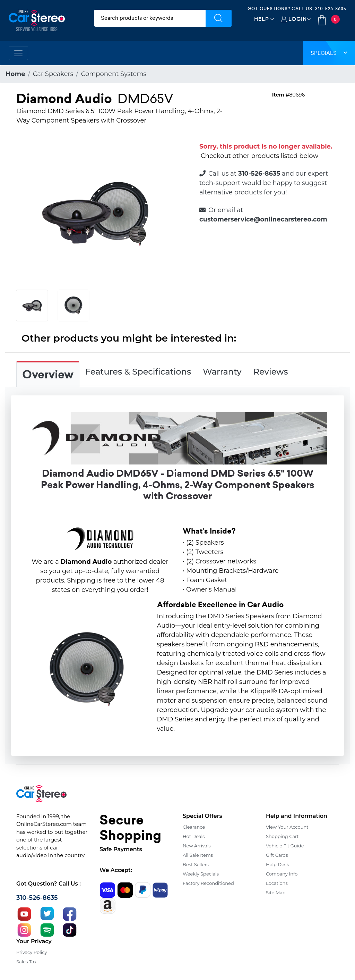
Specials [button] (329, 53)
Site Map (276, 893)
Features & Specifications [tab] (138, 372)
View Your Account (287, 827)
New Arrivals (197, 846)
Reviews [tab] (271, 372)
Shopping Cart (282, 836)
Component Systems (114, 74)
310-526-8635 (331, 9)
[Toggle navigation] (18, 53)
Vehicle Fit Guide (285, 846)
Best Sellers (196, 864)
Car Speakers (53, 74)
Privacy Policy (32, 952)
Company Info (282, 874)
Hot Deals (194, 836)
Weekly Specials (201, 874)
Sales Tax (26, 962)
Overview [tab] (48, 375)
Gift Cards (277, 855)
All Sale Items (198, 855)
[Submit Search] (219, 18)
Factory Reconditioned (208, 883)
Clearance (194, 827)
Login (298, 19)
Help (262, 19)
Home (15, 74)
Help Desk (278, 864)
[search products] (150, 18)
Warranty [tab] (222, 372)
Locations (277, 883)
